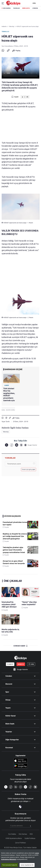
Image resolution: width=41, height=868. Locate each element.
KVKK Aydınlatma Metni (14, 838)
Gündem (9, 676)
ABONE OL (21, 664)
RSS (31, 834)
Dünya (8, 700)
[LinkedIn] (17, 445)
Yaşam (8, 708)
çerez (37, 862)
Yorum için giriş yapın (29, 469)
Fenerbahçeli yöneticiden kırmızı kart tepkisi (15, 523)
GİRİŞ (34, 3)
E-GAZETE (10, 664)
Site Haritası (23, 834)
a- (23, 97)
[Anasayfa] (20, 658)
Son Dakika (12, 834)
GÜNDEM (35, 8)
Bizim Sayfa (10, 724)
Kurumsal (9, 748)
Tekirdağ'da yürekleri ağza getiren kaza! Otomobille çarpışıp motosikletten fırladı (14, 550)
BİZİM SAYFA (26, 8)
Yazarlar (9, 732)
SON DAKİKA (7, 8)
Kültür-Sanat (11, 716)
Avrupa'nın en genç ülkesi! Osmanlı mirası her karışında (14, 562)
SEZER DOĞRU (11, 410)
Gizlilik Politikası (30, 838)
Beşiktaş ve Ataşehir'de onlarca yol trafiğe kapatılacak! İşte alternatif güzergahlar (15, 536)
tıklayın (26, 801)
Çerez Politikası (20, 843)
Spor (7, 692)
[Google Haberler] (31, 445)
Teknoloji (5, 32)
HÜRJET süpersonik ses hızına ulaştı (27, 27)
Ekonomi (9, 684)
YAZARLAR (16, 8)
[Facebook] (12, 445)
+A (27, 97)
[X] (7, 445)
